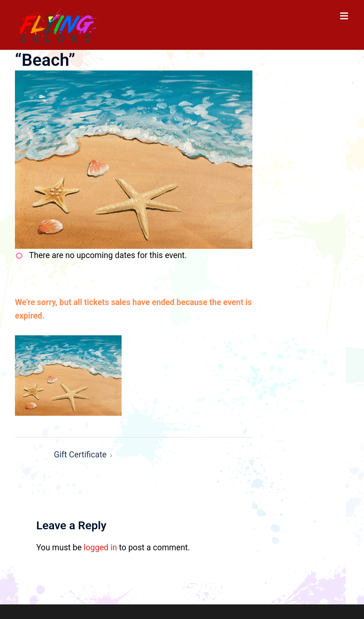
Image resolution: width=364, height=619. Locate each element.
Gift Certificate (80, 455)
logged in (100, 548)
